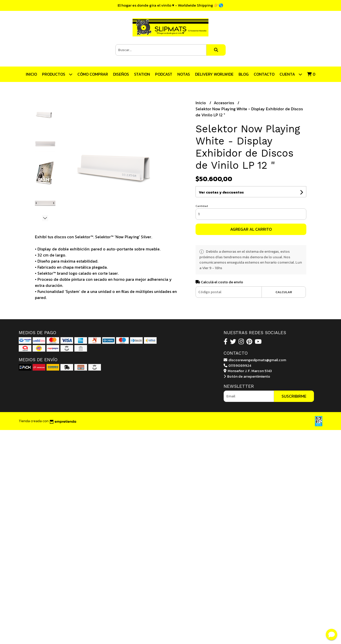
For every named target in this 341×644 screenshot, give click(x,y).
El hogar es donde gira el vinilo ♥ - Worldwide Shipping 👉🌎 (170, 5)
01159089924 (237, 366)
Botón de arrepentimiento (247, 376)
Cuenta (291, 74)
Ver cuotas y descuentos (221, 192)
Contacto (264, 74)
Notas (184, 74)
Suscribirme (294, 396)
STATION (142, 74)
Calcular (284, 292)
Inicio (31, 74)
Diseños (121, 74)
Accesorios (224, 103)
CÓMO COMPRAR (93, 74)
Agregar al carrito (251, 229)
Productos (57, 74)
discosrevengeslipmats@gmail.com (255, 360)
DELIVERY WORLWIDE (214, 74)
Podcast (164, 74)
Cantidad (202, 206)
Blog (244, 74)
